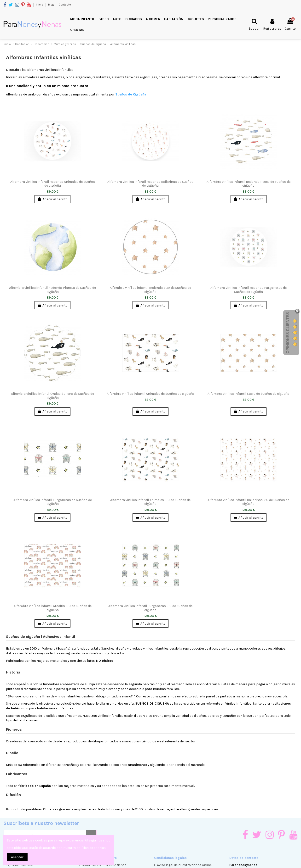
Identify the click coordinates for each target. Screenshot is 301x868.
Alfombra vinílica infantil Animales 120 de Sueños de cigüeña (150, 502)
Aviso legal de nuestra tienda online (184, 865)
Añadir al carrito (52, 199)
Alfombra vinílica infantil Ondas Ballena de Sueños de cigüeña (52, 396)
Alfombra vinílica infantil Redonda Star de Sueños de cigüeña (150, 290)
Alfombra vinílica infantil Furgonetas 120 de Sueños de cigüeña (150, 608)
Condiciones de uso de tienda (104, 865)
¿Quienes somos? (20, 865)
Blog (51, 5)
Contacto (65, 5)
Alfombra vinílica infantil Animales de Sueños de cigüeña (150, 394)
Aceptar (17, 857)
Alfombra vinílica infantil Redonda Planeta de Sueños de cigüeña (52, 290)
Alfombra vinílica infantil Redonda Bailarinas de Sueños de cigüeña (150, 184)
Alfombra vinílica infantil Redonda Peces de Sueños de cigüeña (249, 184)
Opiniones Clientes (288, 333)
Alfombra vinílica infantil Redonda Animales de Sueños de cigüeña (53, 184)
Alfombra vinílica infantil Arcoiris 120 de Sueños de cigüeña (53, 608)
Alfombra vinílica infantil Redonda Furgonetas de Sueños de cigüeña (249, 290)
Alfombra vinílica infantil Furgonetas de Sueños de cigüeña (53, 502)
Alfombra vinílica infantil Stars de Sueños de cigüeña (248, 394)
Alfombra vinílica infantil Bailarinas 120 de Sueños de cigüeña (248, 502)
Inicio (40, 5)
